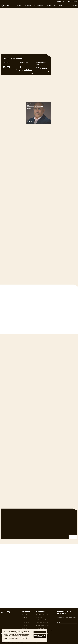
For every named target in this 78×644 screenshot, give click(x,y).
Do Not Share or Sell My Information (40, 636)
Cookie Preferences (73, 642)
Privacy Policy (34, 642)
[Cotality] (5, 5)
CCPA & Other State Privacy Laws (45, 642)
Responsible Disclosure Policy (62, 642)
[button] (62, 2)
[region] (25, 635)
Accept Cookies (40, 632)
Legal (29, 642)
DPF (54, 642)
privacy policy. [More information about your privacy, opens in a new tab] (7, 640)
